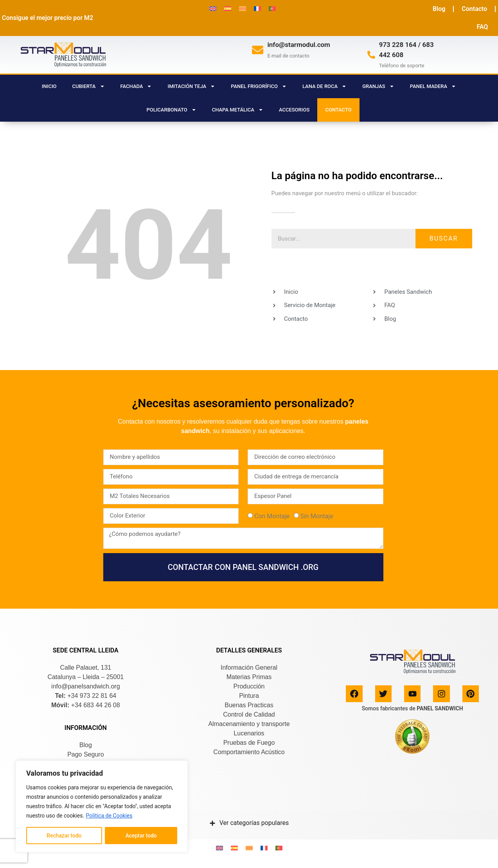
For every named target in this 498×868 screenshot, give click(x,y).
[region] (102, 807)
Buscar (444, 238)
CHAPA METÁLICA (238, 110)
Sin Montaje (316, 516)
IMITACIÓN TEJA (191, 86)
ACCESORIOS (294, 110)
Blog (439, 9)
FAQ (482, 27)
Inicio (49, 86)
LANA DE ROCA (325, 86)
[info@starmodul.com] (258, 50)
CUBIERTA (89, 86)
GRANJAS (378, 86)
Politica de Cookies (109, 816)
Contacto (474, 9)
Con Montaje (272, 516)
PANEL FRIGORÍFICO (259, 86)
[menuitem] (213, 8)
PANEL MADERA (433, 86)
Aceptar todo (141, 836)
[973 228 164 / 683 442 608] (371, 55)
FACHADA (136, 86)
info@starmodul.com (298, 45)
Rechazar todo (64, 836)
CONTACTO (338, 110)
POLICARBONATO (171, 110)
